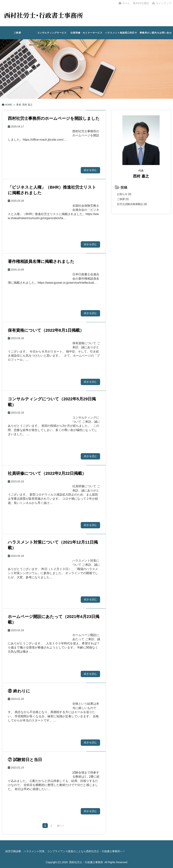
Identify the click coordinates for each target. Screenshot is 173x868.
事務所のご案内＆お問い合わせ (156, 35)
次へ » (60, 826)
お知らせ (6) (124, 194)
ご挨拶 (17, 33)
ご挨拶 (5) (123, 199)
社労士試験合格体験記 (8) (132, 204)
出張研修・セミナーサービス (86, 33)
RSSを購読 (142, 3)
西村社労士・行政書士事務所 (86, 862)
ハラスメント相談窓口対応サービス (121, 35)
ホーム (124, 3)
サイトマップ (162, 3)
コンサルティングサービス (52, 33)
